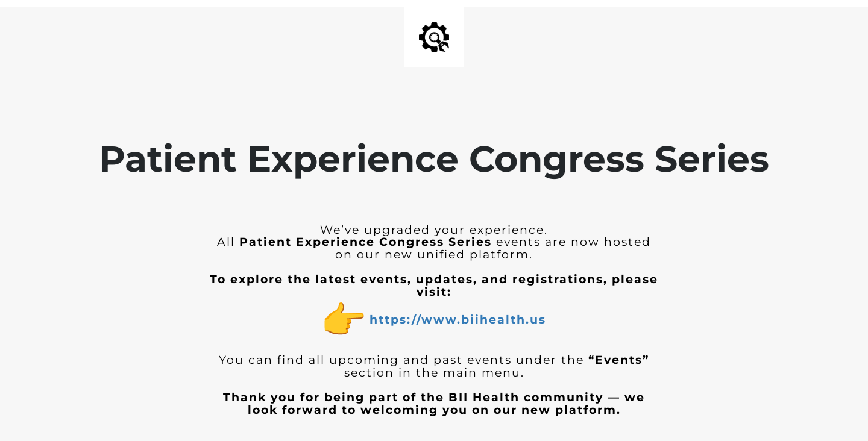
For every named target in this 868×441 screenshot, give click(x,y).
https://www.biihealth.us (458, 320)
